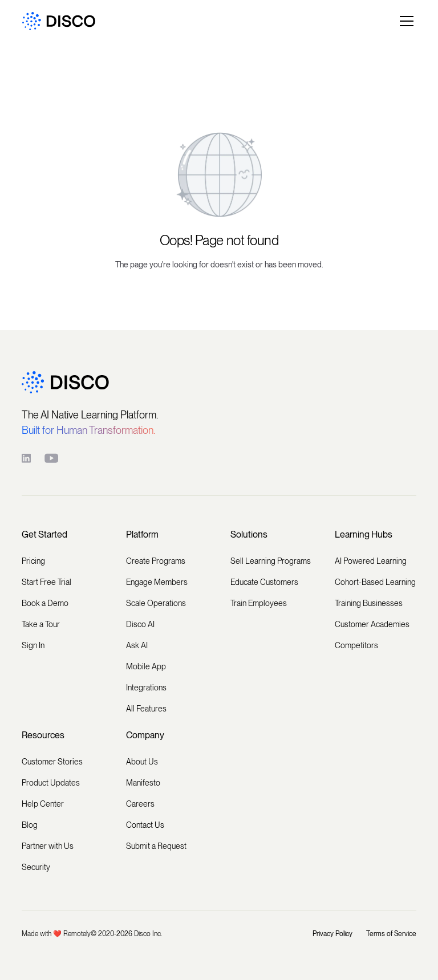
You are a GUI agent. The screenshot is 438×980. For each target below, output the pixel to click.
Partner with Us (48, 846)
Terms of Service (391, 934)
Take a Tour (41, 624)
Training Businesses (369, 603)
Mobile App (146, 666)
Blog (30, 825)
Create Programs (156, 561)
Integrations (146, 688)
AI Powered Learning (371, 561)
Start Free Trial (46, 582)
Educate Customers (264, 582)
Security (36, 867)
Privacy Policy (332, 934)
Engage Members (157, 582)
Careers (140, 804)
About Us (142, 762)
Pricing (33, 561)
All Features (146, 709)
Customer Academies (372, 624)
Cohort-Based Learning (375, 582)
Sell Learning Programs (271, 561)
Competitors (356, 645)
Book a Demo (45, 603)
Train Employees (259, 603)
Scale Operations (156, 603)
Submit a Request (156, 846)
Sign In (33, 645)
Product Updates (51, 783)
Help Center (43, 804)
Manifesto (143, 783)
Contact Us (145, 825)
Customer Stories (52, 762)
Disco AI (140, 624)
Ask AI (137, 645)
